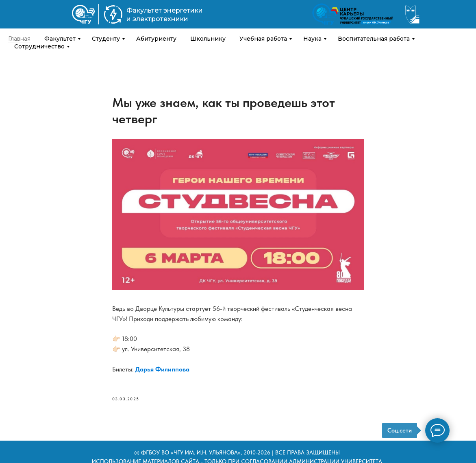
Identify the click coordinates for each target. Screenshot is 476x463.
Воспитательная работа (374, 39)
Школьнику (208, 39)
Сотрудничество (39, 46)
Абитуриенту (156, 39)
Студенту (106, 39)
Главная (19, 39)
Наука (312, 39)
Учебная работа (263, 39)
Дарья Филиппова (162, 369)
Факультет (60, 39)
